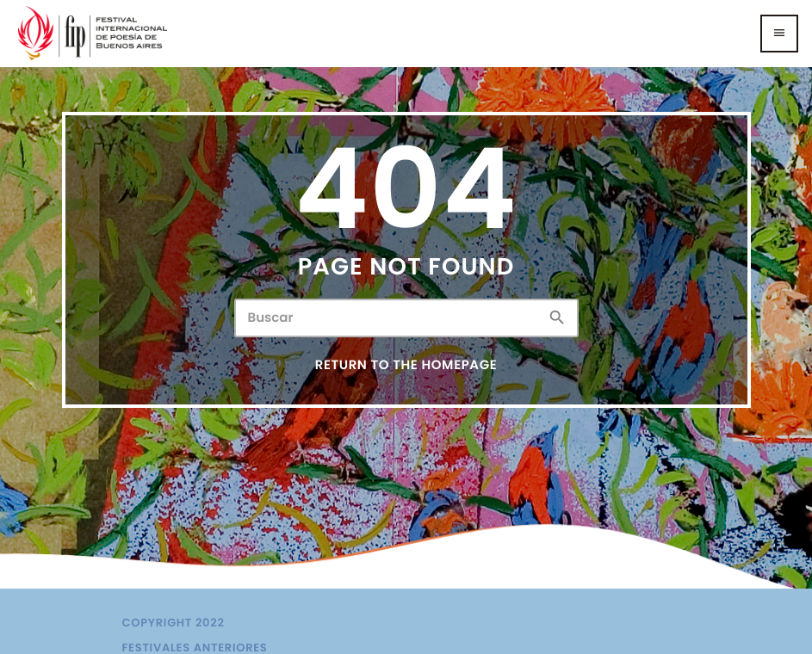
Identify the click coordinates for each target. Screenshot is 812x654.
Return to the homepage (406, 365)
